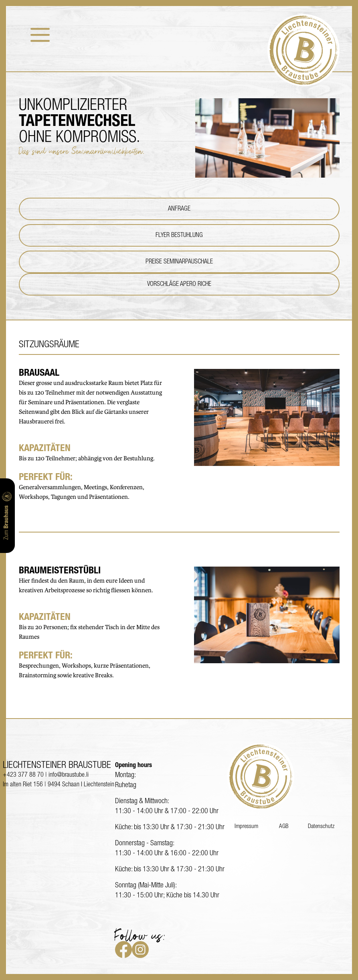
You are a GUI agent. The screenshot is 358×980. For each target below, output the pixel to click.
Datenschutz (321, 827)
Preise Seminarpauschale (179, 262)
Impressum (246, 827)
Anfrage (179, 209)
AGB (284, 827)
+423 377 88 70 (23, 775)
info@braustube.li (69, 775)
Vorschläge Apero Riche (179, 285)
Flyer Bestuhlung (179, 236)
